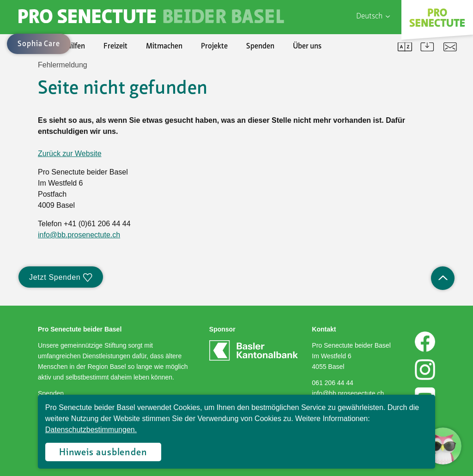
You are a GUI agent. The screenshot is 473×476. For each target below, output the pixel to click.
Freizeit (115, 47)
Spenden (260, 47)
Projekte (214, 47)
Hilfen (76, 47)
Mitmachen (164, 47)
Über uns (307, 47)
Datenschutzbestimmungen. (91, 430)
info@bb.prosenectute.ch (79, 235)
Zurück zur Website (70, 154)
